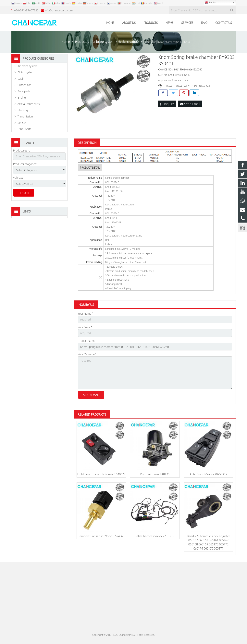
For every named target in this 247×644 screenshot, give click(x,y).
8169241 (205, 86)
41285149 (191, 86)
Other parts (24, 129)
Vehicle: (18, 177)
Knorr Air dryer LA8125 (155, 474)
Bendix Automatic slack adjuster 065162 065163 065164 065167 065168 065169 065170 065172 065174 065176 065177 (208, 542)
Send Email (190, 104)
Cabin (21, 79)
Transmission (25, 116)
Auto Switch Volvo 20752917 (208, 474)
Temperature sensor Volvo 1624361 (101, 536)
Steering (23, 110)
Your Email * (85, 327)
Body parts (24, 91)
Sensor (22, 123)
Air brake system (27, 66)
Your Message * (87, 354)
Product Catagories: (25, 164)
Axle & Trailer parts (29, 104)
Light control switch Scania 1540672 (101, 474)
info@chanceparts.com (59, 10)
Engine (22, 97)
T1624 (168, 86)
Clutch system (26, 72)
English (211, 3)
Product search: (23, 150)
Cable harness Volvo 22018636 (155, 536)
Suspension (25, 85)
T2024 (178, 86)
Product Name (87, 341)
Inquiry (167, 104)
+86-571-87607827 (26, 10)
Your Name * (85, 313)
